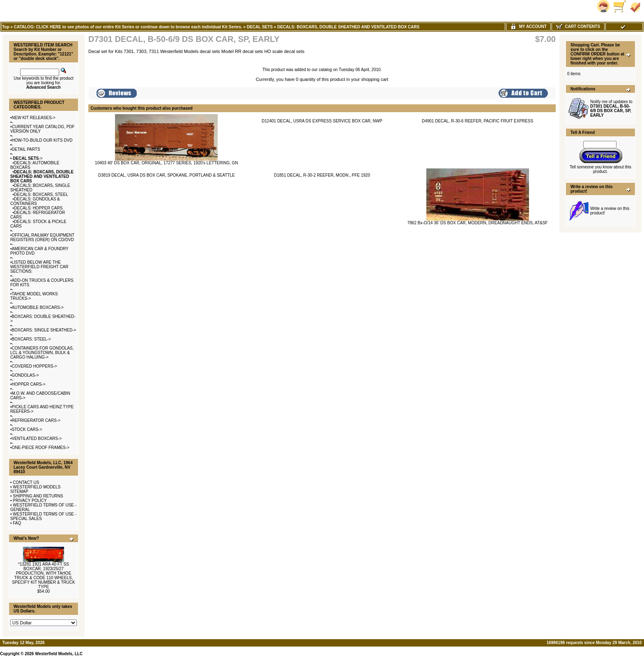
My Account (528, 26)
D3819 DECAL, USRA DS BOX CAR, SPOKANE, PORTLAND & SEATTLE (167, 175)
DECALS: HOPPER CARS (38, 208)
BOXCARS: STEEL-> (31, 339)
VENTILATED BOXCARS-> (37, 438)
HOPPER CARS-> (29, 384)
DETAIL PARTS (26, 149)
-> (27, 158)
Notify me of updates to (611, 108)
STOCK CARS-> (27, 429)
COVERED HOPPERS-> (34, 366)
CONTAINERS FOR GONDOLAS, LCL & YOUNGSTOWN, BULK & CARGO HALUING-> (42, 353)
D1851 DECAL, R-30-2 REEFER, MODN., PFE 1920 (322, 175)
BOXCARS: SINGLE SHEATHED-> (44, 330)
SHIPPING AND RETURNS (38, 496)
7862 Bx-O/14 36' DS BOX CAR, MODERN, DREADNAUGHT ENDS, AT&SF (478, 223)
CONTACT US (26, 482)
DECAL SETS (260, 27)
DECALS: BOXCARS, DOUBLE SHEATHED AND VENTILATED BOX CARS (348, 27)
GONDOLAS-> (25, 375)
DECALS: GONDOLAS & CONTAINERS (35, 201)
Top (6, 27)
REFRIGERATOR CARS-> (36, 420)
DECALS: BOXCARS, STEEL (41, 194)
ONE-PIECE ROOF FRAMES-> (41, 448)
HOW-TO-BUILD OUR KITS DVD (42, 140)
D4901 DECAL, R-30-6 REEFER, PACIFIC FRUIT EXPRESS (477, 121)
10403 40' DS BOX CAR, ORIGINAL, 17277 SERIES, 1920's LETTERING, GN (166, 163)
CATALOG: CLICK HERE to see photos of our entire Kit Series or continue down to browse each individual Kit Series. (128, 27)
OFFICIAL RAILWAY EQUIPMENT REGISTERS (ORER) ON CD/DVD (42, 237)
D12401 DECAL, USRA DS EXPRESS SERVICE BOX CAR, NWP (322, 121)
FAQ (17, 523)
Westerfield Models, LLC (59, 654)
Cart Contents (578, 26)
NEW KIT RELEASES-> (34, 118)
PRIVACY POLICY (30, 501)
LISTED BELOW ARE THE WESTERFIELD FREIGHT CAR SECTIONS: (39, 267)
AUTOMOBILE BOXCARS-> (38, 307)
